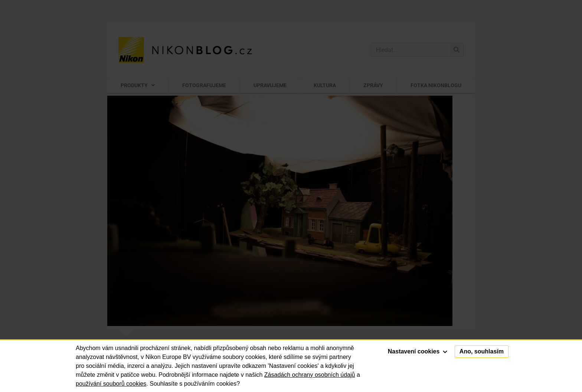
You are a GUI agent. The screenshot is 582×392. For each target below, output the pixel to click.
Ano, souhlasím (482, 351)
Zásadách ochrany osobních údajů (310, 375)
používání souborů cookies (111, 384)
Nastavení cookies (418, 351)
